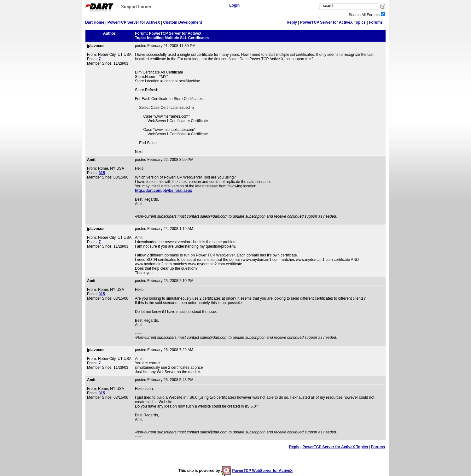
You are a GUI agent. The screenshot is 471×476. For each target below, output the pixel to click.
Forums (376, 22)
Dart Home (95, 22)
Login (234, 5)
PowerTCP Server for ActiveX (134, 22)
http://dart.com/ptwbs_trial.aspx (163, 191)
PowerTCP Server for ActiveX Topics (333, 22)
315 (102, 173)
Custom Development (182, 22)
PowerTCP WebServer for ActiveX (262, 471)
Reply (292, 22)
